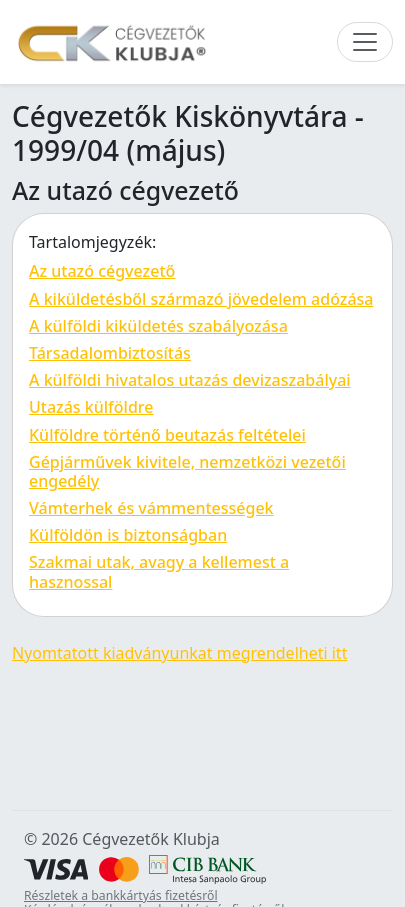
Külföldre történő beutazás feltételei (167, 435)
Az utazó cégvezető (102, 271)
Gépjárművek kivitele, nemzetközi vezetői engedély (187, 471)
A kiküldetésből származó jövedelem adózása (201, 299)
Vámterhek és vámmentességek (151, 508)
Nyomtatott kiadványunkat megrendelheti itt (179, 653)
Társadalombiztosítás (110, 353)
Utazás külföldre (91, 407)
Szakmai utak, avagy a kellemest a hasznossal (159, 571)
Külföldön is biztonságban (128, 535)
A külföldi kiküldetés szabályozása (158, 326)
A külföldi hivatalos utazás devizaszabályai (190, 380)
